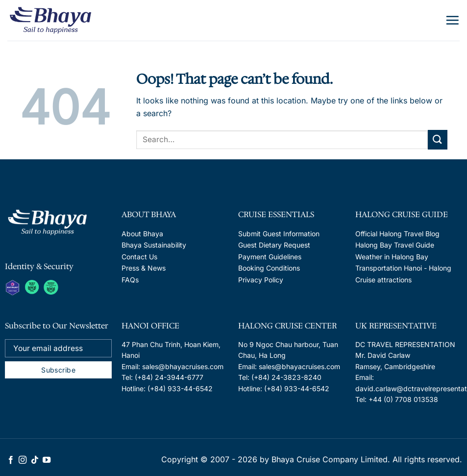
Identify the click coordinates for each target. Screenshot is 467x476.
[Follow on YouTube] (47, 460)
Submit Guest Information (279, 234)
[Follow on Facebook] (11, 460)
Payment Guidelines (270, 257)
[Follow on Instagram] (23, 460)
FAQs (130, 280)
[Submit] (438, 139)
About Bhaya (142, 234)
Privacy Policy (261, 280)
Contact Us (139, 257)
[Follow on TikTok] (35, 460)
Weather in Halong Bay (392, 257)
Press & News (144, 268)
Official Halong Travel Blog (397, 234)
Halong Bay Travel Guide (395, 245)
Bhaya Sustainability (154, 245)
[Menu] (452, 20)
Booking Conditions (269, 268)
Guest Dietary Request (274, 245)
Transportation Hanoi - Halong (403, 268)
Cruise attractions (383, 280)
